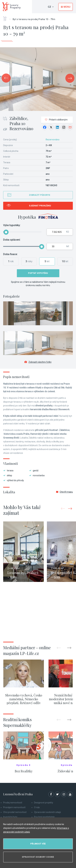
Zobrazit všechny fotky (38, 362)
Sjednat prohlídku (40, 206)
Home (6, 18)
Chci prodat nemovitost (15, 812)
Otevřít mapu (64, 492)
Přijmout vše (38, 844)
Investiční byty (10, 817)
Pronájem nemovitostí (14, 807)
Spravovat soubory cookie (38, 857)
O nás (37, 807)
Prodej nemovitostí (13, 803)
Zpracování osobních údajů (47, 812)
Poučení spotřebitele (44, 817)
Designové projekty (44, 803)
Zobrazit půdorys (40, 195)
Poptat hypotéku (38, 273)
